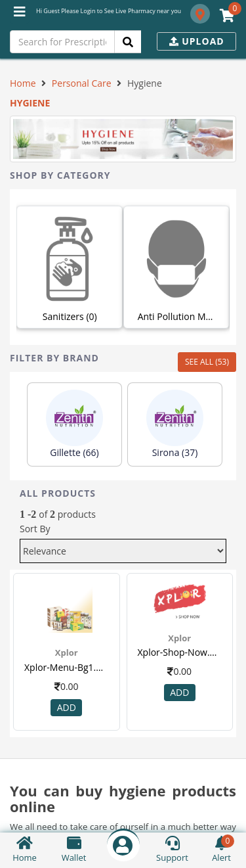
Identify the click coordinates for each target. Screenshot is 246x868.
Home (23, 83)
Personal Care (82, 83)
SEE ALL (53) (207, 362)
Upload (197, 41)
